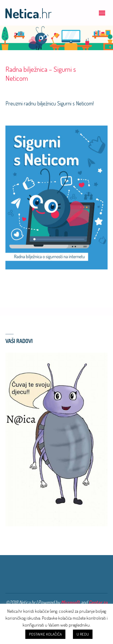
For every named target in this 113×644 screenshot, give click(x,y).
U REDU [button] (83, 634)
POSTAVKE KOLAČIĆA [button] (45, 634)
